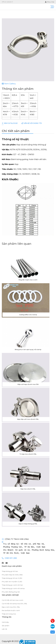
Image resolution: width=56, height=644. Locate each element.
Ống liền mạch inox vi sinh (28, 266)
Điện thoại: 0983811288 (53, 621)
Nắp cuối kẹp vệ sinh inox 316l (28, 370)
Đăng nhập (50, 2)
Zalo (53, 626)
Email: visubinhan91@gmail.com (53, 632)
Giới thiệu (28, 622)
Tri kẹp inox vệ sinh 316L (28, 440)
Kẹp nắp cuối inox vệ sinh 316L (28, 405)
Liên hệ (31, 123)
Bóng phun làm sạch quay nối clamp (28, 335)
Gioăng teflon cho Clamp (28, 300)
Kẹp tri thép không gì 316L (28, 509)
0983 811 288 (11, 558)
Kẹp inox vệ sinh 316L (28, 475)
